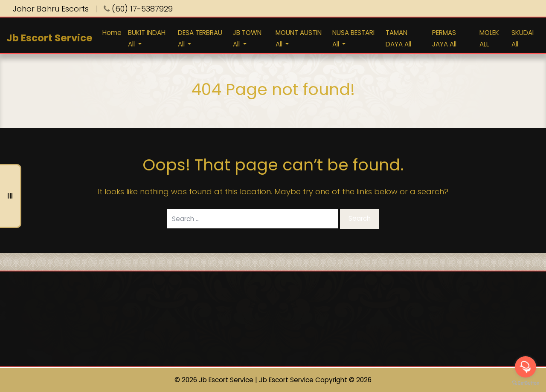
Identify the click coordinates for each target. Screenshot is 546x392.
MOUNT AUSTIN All (299, 38)
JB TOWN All (247, 38)
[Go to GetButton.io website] (526, 383)
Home (112, 33)
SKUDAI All (523, 38)
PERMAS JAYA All (444, 38)
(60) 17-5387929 (138, 9)
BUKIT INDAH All (147, 38)
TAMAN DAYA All (398, 38)
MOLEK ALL (489, 38)
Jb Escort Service (49, 38)
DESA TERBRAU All (200, 38)
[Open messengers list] (526, 367)
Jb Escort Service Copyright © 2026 (315, 380)
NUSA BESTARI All (353, 38)
